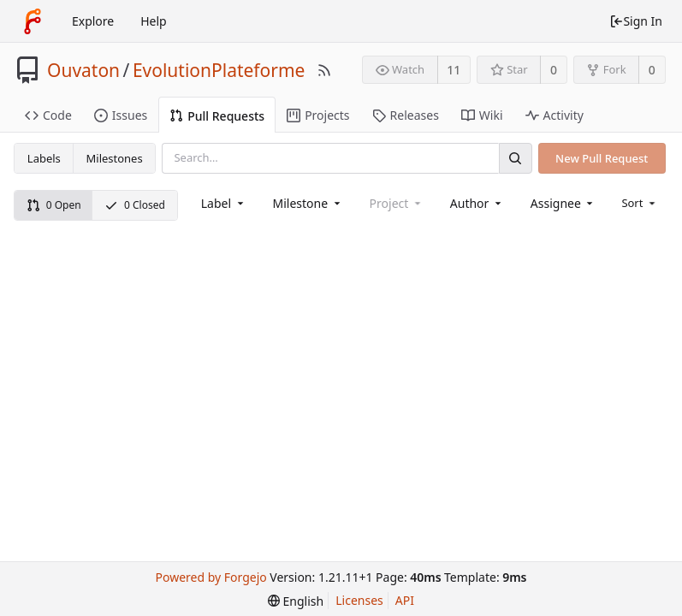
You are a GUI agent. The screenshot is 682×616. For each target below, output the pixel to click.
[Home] (33, 21)
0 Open (54, 205)
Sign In (636, 21)
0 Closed (135, 205)
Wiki (482, 115)
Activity (554, 115)
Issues (121, 115)
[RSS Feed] (324, 70)
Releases (406, 115)
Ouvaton (83, 70)
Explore (93, 21)
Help (154, 21)
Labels (44, 158)
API (405, 600)
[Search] (515, 158)
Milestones (115, 158)
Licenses (359, 600)
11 (454, 70)
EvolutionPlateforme (219, 70)
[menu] (640, 203)
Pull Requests (217, 116)
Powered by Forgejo (211, 577)
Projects (318, 115)
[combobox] (224, 203)
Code (48, 115)
